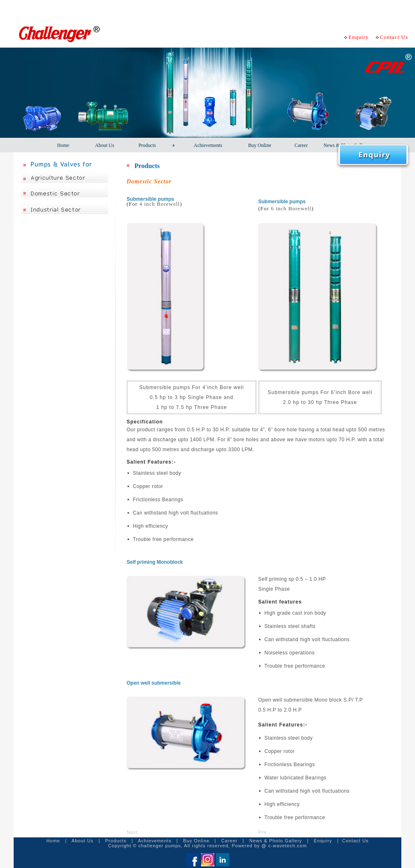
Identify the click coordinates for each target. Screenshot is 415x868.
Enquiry (323, 841)
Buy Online (197, 841)
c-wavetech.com (287, 846)
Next (132, 832)
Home (53, 841)
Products (116, 841)
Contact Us (355, 841)
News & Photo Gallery (276, 841)
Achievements (155, 841)
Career (230, 841)
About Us (82, 841)
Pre (262, 832)
